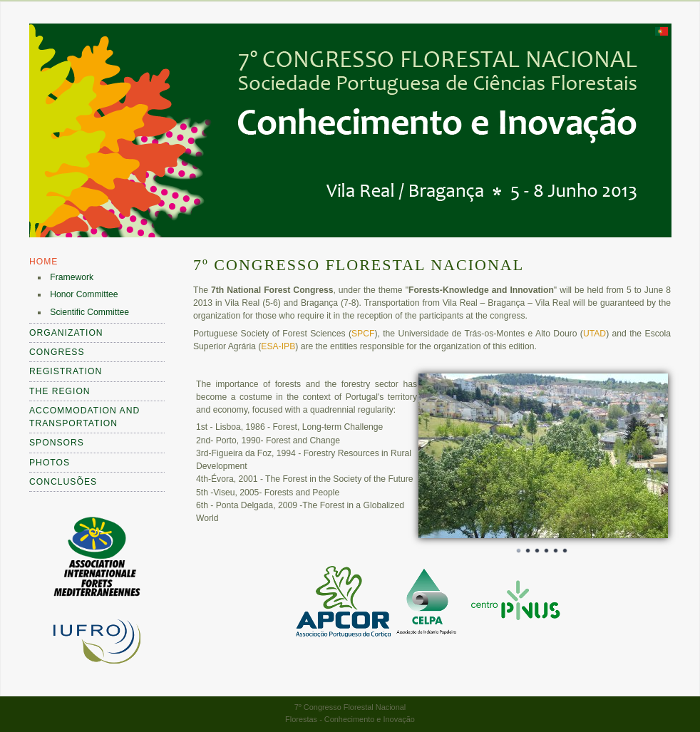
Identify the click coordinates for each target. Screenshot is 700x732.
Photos (50, 463)
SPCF (363, 334)
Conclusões (63, 482)
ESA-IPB (278, 346)
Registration (66, 371)
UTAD (595, 334)
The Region (60, 391)
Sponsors (57, 443)
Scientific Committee (89, 312)
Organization (66, 333)
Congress (57, 352)
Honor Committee (84, 294)
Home (43, 262)
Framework (72, 277)
